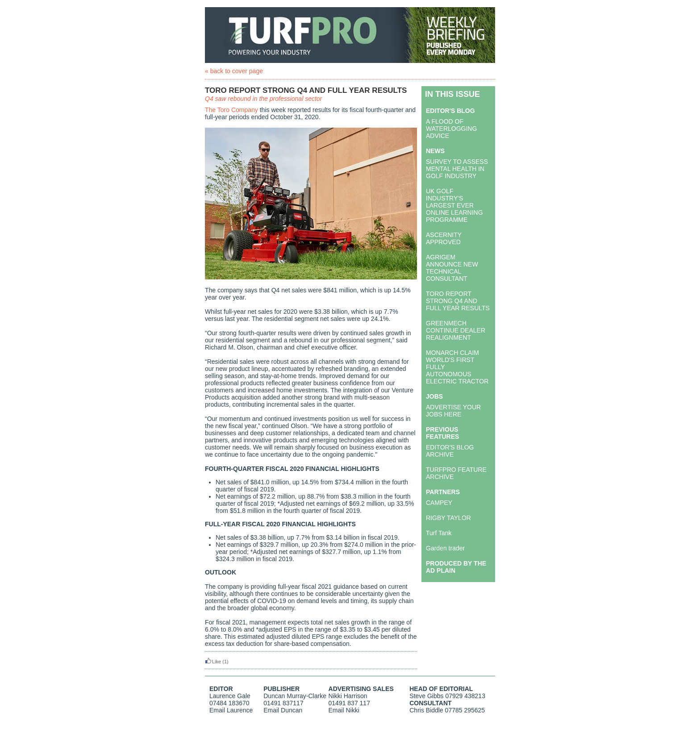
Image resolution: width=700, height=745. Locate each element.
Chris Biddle (426, 710)
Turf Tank (439, 533)
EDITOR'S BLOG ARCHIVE (450, 451)
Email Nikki (344, 710)
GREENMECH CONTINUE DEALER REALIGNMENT (456, 330)
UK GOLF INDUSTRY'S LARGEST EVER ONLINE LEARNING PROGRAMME (454, 205)
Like (213, 662)
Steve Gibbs (426, 696)
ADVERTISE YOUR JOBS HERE (453, 411)
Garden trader (445, 548)
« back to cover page (234, 71)
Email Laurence (231, 710)
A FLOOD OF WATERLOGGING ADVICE (451, 129)
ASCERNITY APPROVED (444, 238)
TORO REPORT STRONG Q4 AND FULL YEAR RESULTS (458, 301)
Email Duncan (283, 710)
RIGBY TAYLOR (448, 518)
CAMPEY (439, 503)
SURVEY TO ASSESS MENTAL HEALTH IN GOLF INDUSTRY (457, 169)
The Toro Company (231, 110)
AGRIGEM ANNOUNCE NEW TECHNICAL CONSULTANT (452, 268)
